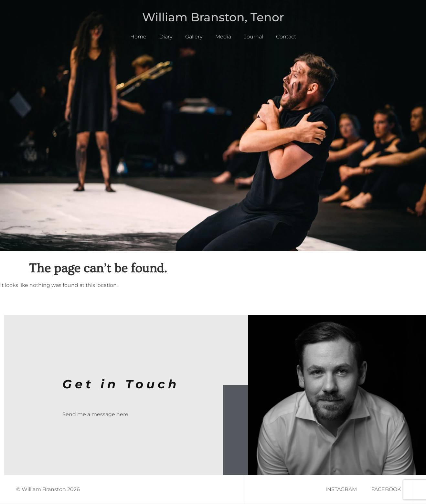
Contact (286, 37)
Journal (254, 37)
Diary (166, 37)
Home (138, 37)
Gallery (194, 37)
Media (223, 37)
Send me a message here (95, 414)
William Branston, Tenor (213, 17)
